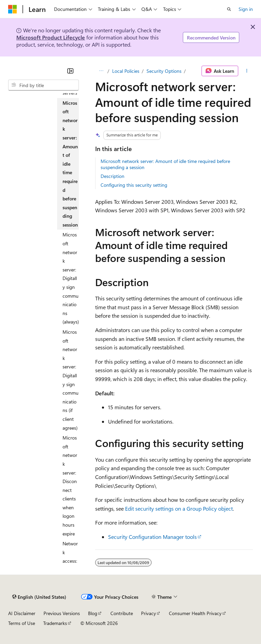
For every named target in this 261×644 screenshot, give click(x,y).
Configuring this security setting (134, 185)
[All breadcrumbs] (101, 71)
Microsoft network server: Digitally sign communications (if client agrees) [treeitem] (71, 380)
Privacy (149, 613)
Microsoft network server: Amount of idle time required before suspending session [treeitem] (70, 164)
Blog (93, 613)
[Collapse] (70, 71)
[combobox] (43, 85)
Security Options (164, 71)
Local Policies (126, 71)
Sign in (246, 9)
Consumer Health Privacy (195, 613)
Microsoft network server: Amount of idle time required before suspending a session (165, 164)
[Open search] (229, 9)
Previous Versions (62, 613)
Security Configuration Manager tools (152, 537)
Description (112, 176)
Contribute (122, 613)
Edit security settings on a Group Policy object (179, 508)
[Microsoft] (13, 9)
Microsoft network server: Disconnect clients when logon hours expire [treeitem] (70, 486)
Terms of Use (22, 623)
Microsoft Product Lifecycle (51, 37)
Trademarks (55, 623)
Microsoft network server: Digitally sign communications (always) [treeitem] (71, 278)
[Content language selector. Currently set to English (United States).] (39, 597)
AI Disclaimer (22, 613)
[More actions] (247, 71)
